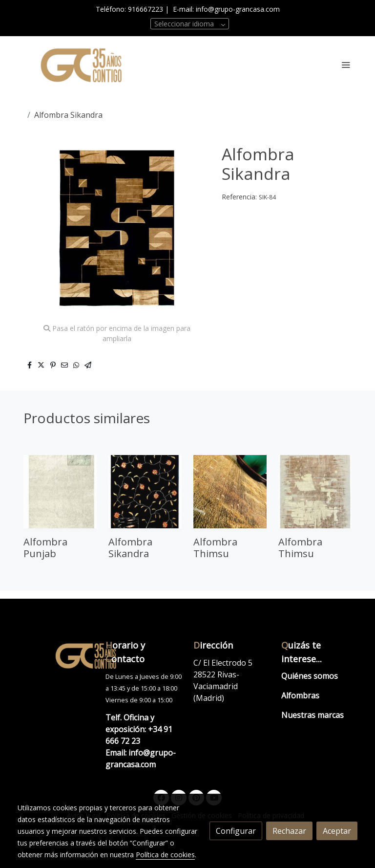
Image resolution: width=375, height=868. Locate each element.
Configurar (236, 831)
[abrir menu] (346, 65)
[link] (80, 65)
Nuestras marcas (312, 715)
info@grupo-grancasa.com (238, 9)
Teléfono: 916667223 (129, 9)
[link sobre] (56, 655)
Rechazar (289, 831)
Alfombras (300, 695)
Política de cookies (165, 855)
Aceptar (337, 831)
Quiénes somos (310, 676)
